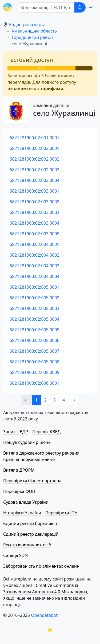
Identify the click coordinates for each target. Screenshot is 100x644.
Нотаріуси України (22, 513)
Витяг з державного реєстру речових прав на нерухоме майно (41, 456)
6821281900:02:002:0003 (35, 170)
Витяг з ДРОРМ (19, 470)
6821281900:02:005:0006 (35, 340)
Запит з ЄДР (16, 432)
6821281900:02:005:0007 (35, 351)
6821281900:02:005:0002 (35, 298)
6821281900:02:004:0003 (35, 266)
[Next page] (74, 400)
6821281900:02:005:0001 (35, 287)
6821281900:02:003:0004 (35, 223)
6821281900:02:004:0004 (35, 276)
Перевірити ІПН (62, 513)
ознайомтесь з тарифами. (36, 89)
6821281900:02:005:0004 (35, 319)
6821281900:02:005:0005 (35, 330)
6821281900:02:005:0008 (35, 362)
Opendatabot (44, 615)
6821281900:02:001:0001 (35, 138)
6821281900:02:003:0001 (35, 191)
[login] (91, 7)
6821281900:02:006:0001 (35, 383)
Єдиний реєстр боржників (30, 523)
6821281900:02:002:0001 (35, 148)
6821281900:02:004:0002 (35, 255)
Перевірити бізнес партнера (32, 481)
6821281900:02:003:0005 (35, 234)
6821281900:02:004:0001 (35, 244)
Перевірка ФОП (19, 491)
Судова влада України (26, 502)
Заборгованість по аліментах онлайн (41, 566)
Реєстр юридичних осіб (27, 545)
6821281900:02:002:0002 (35, 159)
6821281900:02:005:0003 (35, 308)
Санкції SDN (15, 555)
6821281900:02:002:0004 (35, 180)
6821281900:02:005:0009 (35, 372)
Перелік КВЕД (46, 432)
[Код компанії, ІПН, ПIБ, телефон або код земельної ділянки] (45, 7)
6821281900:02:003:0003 (35, 212)
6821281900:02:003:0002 (35, 202)
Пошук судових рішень (27, 442)
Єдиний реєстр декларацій (31, 534)
